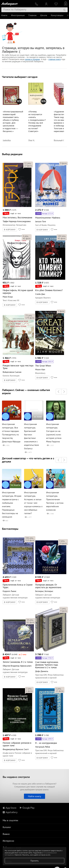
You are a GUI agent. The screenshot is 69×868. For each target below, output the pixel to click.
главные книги (55, 59)
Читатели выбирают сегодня (20, 77)
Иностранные (18, 15)
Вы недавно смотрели (16, 777)
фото (28, 166)
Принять (34, 861)
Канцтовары (57, 15)
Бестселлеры (10, 529)
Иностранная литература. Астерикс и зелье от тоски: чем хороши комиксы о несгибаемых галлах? (33, 503)
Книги (4, 15)
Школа (44, 15)
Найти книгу (34, 796)
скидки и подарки (32, 59)
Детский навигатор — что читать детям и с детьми (28, 460)
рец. (28, 163)
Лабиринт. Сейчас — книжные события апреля (26, 392)
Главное (32, 15)
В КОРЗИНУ (10, 230)
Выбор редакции (12, 154)
